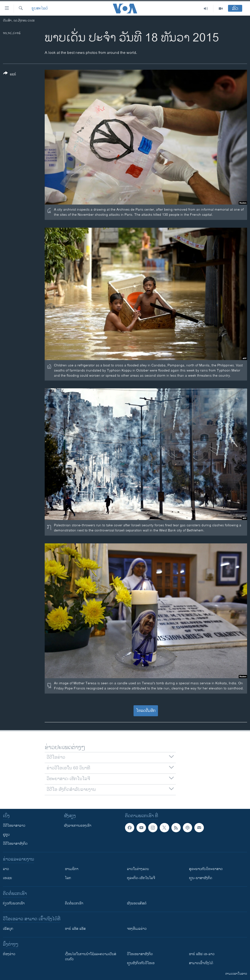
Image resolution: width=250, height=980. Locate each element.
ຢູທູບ (6, 835)
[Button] (10, 75)
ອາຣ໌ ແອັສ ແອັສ (75, 929)
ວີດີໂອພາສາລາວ (14, 826)
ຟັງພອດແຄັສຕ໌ (137, 903)
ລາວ (6, 869)
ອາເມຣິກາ (72, 869)
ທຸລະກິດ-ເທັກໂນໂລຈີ (141, 878)
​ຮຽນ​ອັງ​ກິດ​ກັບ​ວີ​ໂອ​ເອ (141, 963)
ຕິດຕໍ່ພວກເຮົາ (74, 903)
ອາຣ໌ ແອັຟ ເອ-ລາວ (202, 954)
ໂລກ (68, 878)
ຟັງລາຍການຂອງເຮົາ (78, 826)
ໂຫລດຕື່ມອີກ (146, 711)
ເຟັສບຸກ (8, 929)
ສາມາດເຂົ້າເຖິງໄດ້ (201, 963)
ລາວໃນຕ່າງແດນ (138, 869)
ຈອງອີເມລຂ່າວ (137, 929)
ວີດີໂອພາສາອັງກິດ (15, 844)
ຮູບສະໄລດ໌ (40, 9)
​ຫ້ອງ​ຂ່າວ (9, 954)
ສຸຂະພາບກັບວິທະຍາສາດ (206, 869)
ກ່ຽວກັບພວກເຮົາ (14, 903)
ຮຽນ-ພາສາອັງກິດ (201, 878)
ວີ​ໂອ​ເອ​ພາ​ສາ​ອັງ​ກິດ (140, 954)
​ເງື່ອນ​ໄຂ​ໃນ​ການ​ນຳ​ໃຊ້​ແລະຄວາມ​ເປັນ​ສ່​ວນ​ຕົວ (91, 957)
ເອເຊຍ (7, 878)
